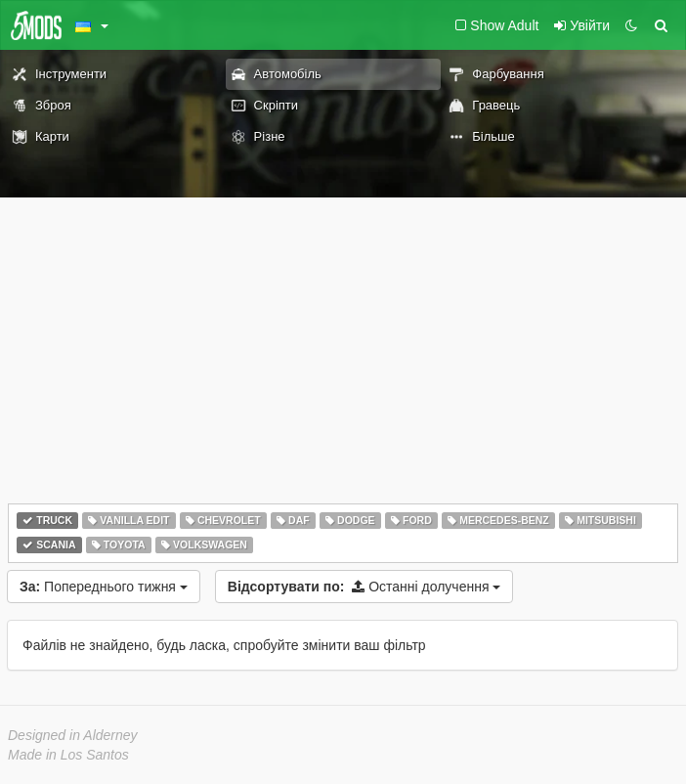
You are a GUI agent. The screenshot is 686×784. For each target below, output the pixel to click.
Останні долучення (364, 587)
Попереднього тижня (104, 587)
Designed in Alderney (73, 735)
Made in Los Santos (68, 755)
